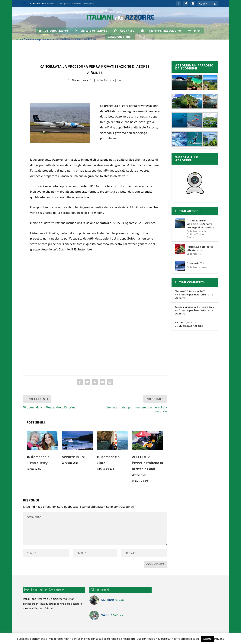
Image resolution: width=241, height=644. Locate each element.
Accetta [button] (207, 639)
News (204, 268)
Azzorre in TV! (74, 457)
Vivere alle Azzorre (191, 326)
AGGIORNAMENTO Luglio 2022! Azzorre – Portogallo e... (70, 3)
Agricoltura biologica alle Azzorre (200, 249)
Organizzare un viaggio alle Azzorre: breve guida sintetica (200, 224)
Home (18, 40)
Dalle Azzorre (105, 80)
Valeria (180, 291)
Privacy (219, 639)
